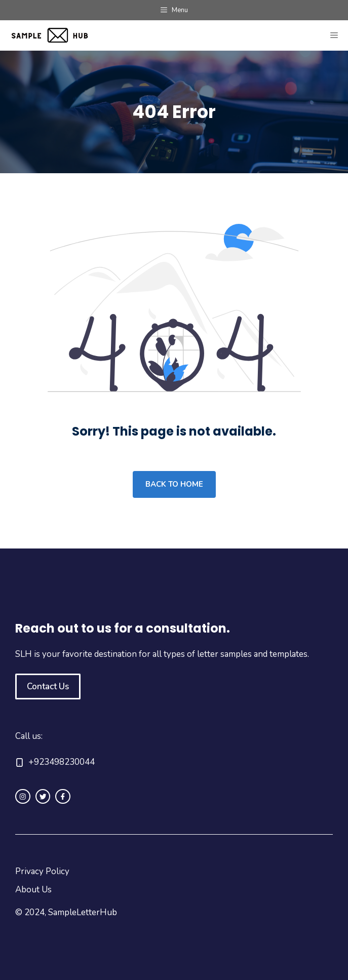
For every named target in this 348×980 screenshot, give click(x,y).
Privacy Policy (42, 871)
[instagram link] (23, 797)
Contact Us (48, 687)
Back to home (174, 484)
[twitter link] (43, 797)
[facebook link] (63, 797)
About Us (33, 890)
